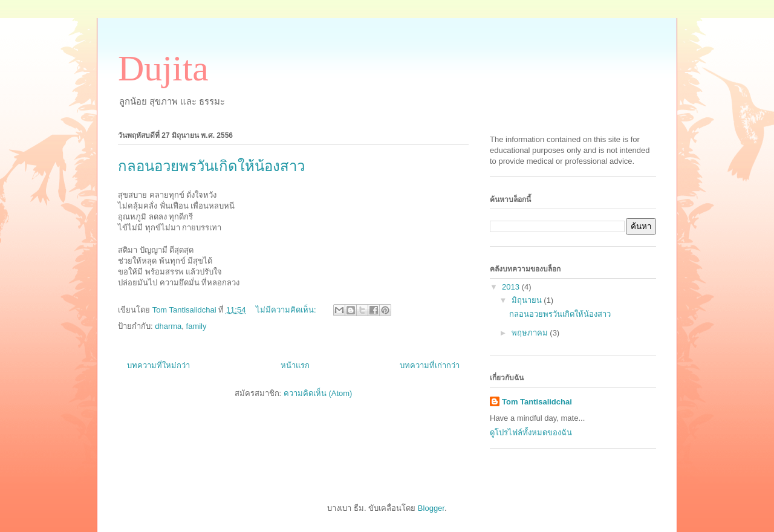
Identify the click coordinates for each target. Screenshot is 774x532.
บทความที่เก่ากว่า (430, 365)
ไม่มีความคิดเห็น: (287, 310)
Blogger (431, 508)
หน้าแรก (295, 365)
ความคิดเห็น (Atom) (318, 393)
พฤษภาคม (531, 333)
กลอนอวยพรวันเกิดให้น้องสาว (211, 166)
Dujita (163, 68)
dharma (168, 326)
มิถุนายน (528, 300)
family (197, 326)
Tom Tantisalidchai (537, 402)
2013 (512, 287)
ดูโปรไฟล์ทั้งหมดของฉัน (531, 433)
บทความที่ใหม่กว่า (158, 365)
